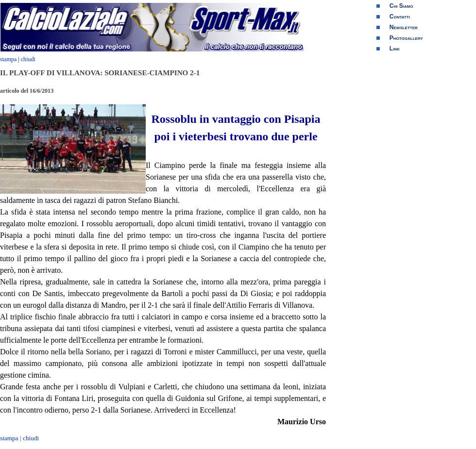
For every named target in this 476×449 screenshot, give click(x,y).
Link (395, 49)
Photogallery (406, 38)
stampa (8, 59)
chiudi (28, 59)
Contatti (400, 17)
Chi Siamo (401, 6)
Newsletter (404, 27)
